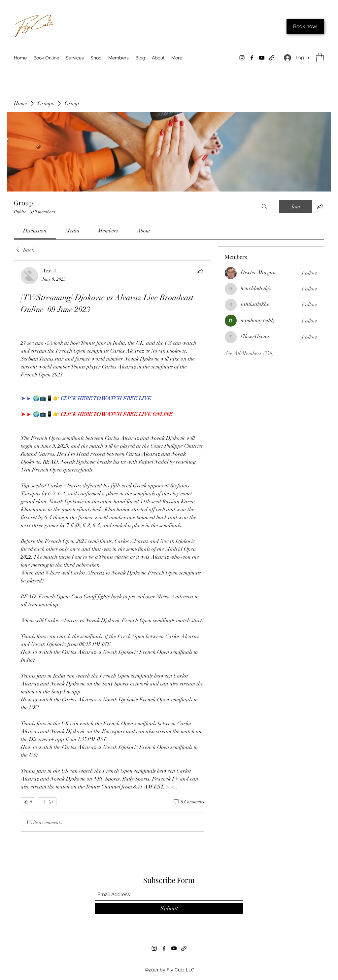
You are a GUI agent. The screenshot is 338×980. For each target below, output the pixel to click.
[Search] (264, 207)
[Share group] (320, 206)
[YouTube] (262, 58)
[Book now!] (305, 27)
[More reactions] (48, 802)
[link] (35, 231)
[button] (320, 58)
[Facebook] (252, 58)
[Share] (200, 271)
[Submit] (169, 909)
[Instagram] (242, 58)
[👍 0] (28, 802)
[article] (113, 551)
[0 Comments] (188, 802)
